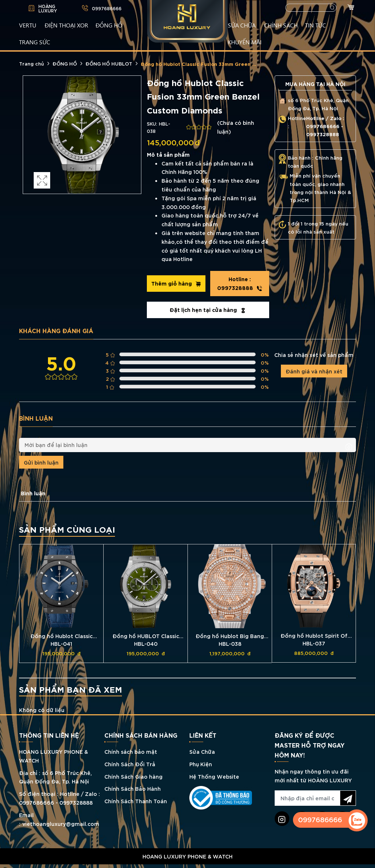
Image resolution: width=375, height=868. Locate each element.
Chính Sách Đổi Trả (130, 764)
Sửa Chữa (202, 751)
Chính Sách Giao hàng (133, 776)
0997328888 (240, 283)
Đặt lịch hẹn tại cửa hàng (208, 310)
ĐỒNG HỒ (109, 25)
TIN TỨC (315, 25)
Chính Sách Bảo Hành (133, 788)
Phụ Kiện (201, 764)
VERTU (28, 25)
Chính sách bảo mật (131, 751)
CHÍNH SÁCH (281, 25)
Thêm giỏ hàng (176, 283)
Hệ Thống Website (214, 776)
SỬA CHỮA (242, 25)
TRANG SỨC (35, 42)
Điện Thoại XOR (66, 25)
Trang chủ (31, 63)
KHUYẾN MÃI (245, 42)
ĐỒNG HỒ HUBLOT (109, 63)
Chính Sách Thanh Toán (136, 801)
